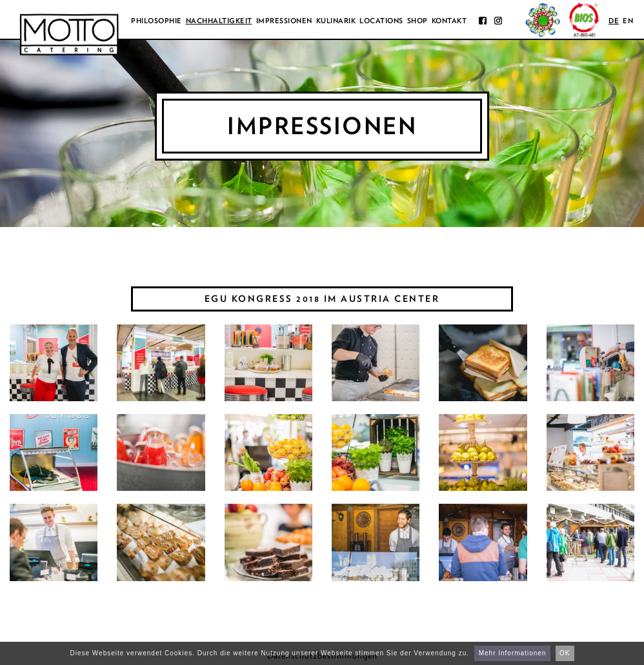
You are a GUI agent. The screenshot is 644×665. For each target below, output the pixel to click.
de (614, 21)
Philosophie (156, 21)
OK (565, 653)
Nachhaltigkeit (219, 21)
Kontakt (449, 21)
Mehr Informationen (513, 653)
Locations (381, 21)
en (628, 21)
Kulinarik (336, 21)
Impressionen (284, 21)
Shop (418, 21)
